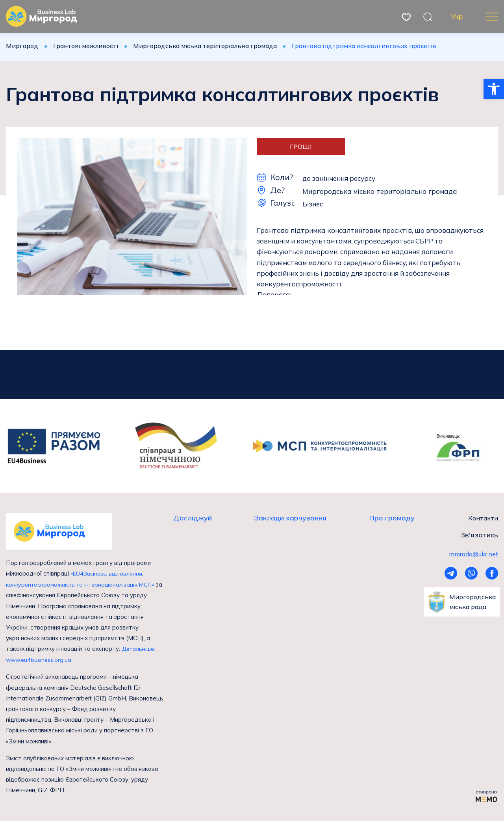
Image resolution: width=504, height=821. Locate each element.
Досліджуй (193, 518)
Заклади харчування (290, 518)
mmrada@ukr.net (473, 554)
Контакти (483, 518)
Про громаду (392, 518)
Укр (457, 16)
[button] (494, 89)
